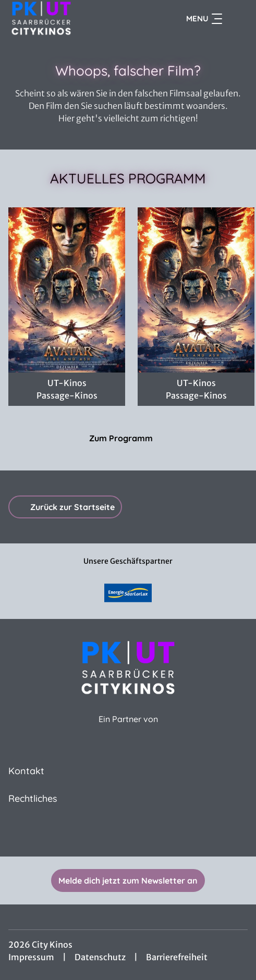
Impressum (31, 957)
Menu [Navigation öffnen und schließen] (204, 19)
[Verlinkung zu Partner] (128, 593)
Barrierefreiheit (177, 957)
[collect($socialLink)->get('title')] (128, 834)
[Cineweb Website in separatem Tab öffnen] (128, 730)
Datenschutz (100, 957)
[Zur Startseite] (76, 19)
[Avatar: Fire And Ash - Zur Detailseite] (196, 290)
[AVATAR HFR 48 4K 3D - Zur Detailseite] (67, 290)
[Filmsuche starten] (237, 19)
